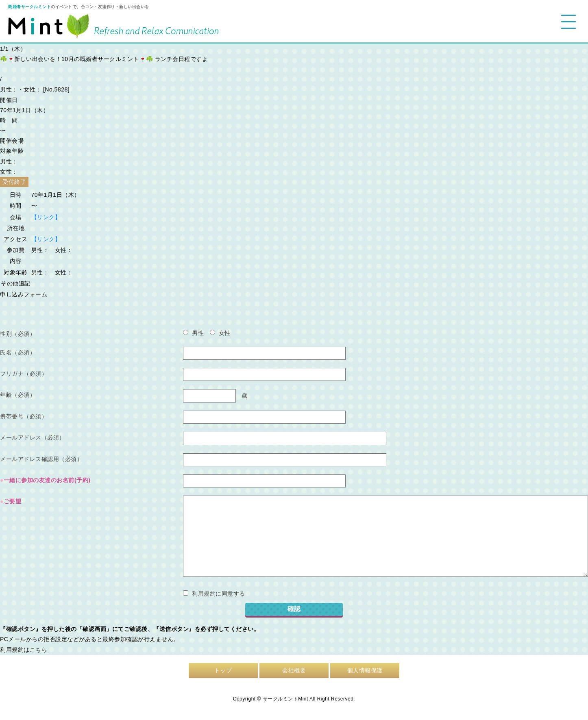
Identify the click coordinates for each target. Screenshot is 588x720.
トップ (223, 670)
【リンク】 (46, 217)
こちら (39, 650)
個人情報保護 (365, 670)
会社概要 (294, 670)
